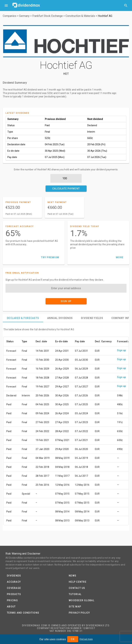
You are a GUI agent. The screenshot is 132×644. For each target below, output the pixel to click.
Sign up (121, 350)
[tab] (23, 318)
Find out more (86, 639)
